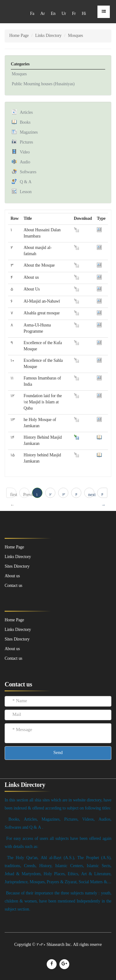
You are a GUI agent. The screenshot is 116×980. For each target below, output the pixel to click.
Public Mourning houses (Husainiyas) (43, 84)
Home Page (19, 36)
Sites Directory (17, 639)
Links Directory (48, 36)
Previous (26, 495)
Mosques (19, 74)
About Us (32, 289)
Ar (42, 14)
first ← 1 (13, 495)
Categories (20, 64)
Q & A (26, 182)
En (53, 14)
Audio (25, 162)
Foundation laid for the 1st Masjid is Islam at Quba (43, 402)
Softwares (28, 172)
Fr (74, 14)
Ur (64, 14)
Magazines (29, 133)
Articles (26, 113)
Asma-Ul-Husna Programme (37, 328)
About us (31, 278)
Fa (32, 14)
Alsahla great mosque (41, 313)
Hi (84, 14)
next (91, 495)
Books (25, 123)
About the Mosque (39, 266)
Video (25, 152)
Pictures (26, 142)
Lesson (26, 192)
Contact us (13, 659)
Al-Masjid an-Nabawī (42, 302)
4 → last (104, 495)
